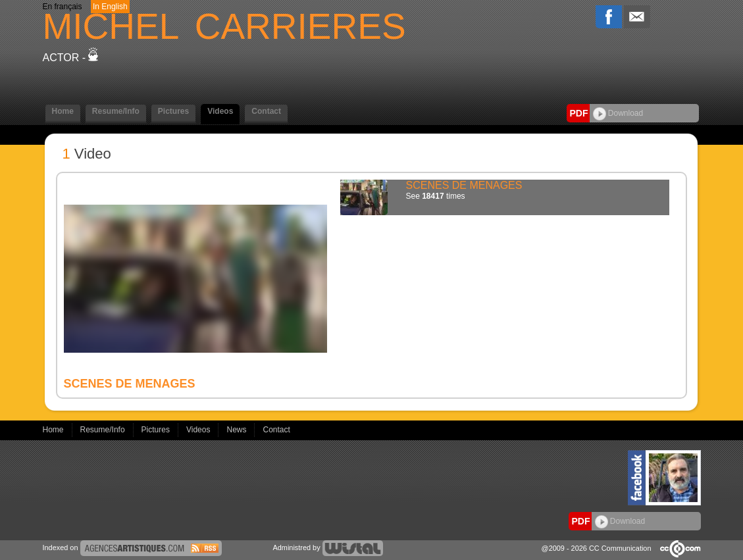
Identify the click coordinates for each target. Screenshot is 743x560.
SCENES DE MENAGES (464, 185)
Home (63, 111)
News (237, 430)
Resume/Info (116, 111)
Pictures (173, 111)
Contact (266, 111)
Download (618, 113)
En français (63, 7)
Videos (220, 111)
